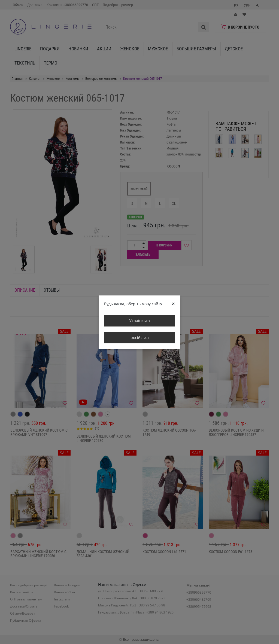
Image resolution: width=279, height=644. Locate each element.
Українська (139, 321)
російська (140, 338)
